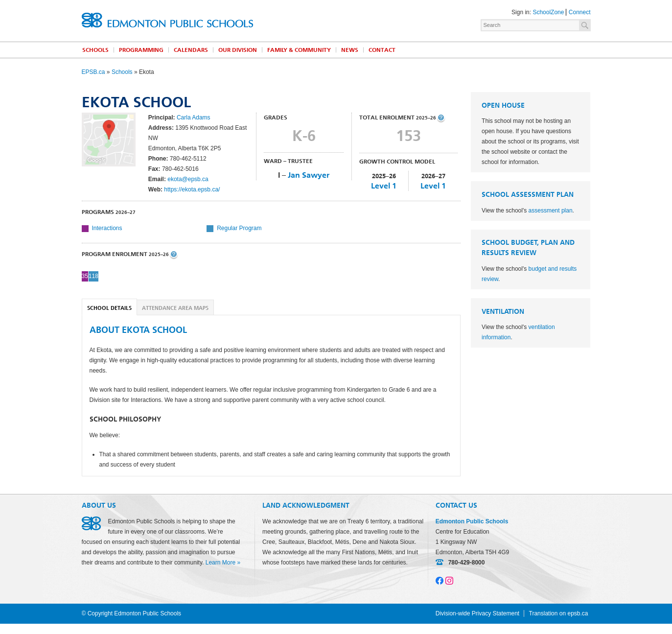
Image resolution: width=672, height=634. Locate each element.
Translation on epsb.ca (559, 613)
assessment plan (551, 211)
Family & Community (299, 50)
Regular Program (239, 228)
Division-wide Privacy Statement (477, 613)
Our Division (238, 50)
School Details (109, 308)
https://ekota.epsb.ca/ (192, 189)
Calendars (191, 50)
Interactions (107, 228)
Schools (95, 50)
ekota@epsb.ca (188, 179)
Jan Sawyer (309, 175)
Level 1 (384, 186)
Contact (382, 50)
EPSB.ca (93, 72)
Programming (141, 50)
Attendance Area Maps (175, 308)
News (350, 50)
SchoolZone (548, 12)
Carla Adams (194, 117)
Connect (580, 12)
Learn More (220, 563)
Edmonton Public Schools (167, 20)
